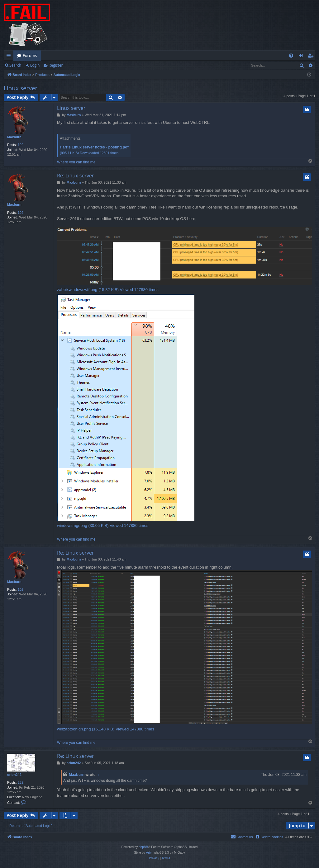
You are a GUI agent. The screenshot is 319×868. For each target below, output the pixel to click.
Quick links (10, 57)
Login (35, 65)
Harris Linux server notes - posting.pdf (94, 147)
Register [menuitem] (312, 57)
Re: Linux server (75, 176)
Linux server (21, 88)
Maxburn (14, 137)
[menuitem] (291, 56)
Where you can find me (76, 162)
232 (21, 782)
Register (56, 65)
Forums (30, 55)
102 (21, 145)
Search (15, 65)
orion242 (14, 775)
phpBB (143, 847)
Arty (149, 853)
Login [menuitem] (302, 57)
